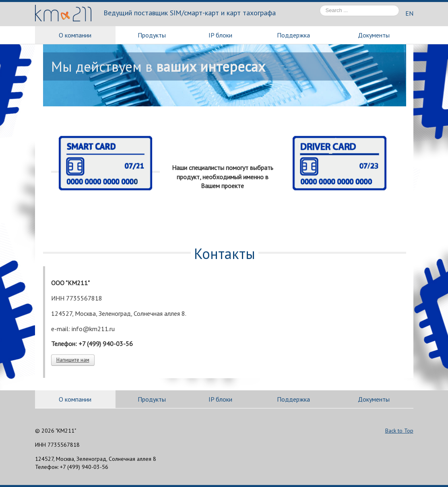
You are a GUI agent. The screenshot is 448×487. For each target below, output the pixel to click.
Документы (374, 35)
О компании (75, 35)
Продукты (152, 35)
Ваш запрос (320, 5)
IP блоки (220, 35)
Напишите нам (73, 360)
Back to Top (399, 431)
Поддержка (293, 35)
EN (409, 13)
